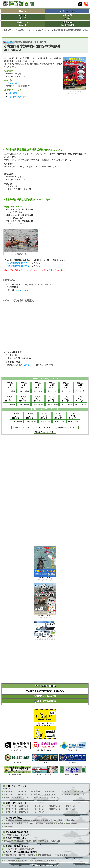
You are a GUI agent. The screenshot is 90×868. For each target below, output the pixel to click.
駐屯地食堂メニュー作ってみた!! (17, 835)
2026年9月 (36, 794)
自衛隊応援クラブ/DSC (45, 771)
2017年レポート (41, 809)
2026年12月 (80, 794)
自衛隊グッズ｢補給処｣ (73, 771)
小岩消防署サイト (15, 93)
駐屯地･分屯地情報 (27, 855)
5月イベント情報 (66, 391)
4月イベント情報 (52, 391)
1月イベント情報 (10, 391)
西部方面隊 (32, 841)
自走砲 (53, 820)
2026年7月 (8, 794)
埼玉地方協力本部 (45, 701)
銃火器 (19, 823)
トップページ (9, 861)
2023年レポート (26, 806)
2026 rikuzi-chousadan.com (46, 866)
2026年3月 (36, 791)
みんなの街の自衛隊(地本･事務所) (22, 852)
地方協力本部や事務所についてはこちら (45, 691)
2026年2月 (22, 791)
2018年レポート (26, 809)
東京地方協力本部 (45, 696)
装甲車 (27, 820)
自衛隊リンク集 (10, 855)
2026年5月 (65, 791)
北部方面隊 (44, 841)
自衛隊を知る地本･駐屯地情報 (67, 24)
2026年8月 (22, 794)
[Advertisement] (45, 122)
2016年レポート (57, 809)
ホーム (24, 11)
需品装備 (39, 823)
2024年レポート (10, 806)
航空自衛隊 (73, 758)
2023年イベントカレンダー (23, 427)
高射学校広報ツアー (28, 849)
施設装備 (49, 823)
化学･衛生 (29, 823)
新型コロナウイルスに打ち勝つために (44, 798)
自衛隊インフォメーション (15, 798)
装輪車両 (36, 820)
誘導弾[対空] (70, 820)
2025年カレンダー (17, 416)
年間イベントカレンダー (17, 786)
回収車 (19, 820)
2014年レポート (72, 809)
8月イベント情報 (24, 404)
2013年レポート (10, 812)
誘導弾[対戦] (9, 823)
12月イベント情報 (80, 404)
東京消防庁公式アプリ (19, 266)
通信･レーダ (9, 827)
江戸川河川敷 (11, 83)
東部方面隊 (8, 841)
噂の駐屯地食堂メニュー (17, 838)
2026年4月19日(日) (45, 578)
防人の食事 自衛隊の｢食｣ (17, 832)
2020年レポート (72, 806)
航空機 (45, 820)
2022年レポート (41, 806)
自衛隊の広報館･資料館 (17, 846)
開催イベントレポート (23, 24)
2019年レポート (10, 809)
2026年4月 (51, 791)
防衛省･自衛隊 (73, 746)
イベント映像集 (61, 855)
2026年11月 (65, 794)
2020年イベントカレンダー (45, 432)
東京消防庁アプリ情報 (17, 97)
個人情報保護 (37, 861)
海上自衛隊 (45, 758)
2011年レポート (41, 812)
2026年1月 (8, 791)
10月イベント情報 (52, 404)
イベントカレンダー (23, 17)
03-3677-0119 (23, 290)
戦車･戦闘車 (9, 820)
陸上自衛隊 (17, 758)
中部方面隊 (20, 841)
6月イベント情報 (80, 391)
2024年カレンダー (10, 385)
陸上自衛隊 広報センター (17, 771)
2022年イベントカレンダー (45, 427)
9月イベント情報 (38, 404)
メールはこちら (67, 11)
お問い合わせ (23, 861)
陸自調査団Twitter (17, 746)
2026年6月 (79, 791)
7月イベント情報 (10, 404)
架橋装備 (59, 823)
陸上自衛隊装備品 (67, 17)
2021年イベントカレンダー (67, 427)
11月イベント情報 (66, 404)
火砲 (60, 820)
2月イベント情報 (24, 391)
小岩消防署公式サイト (19, 263)
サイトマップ (50, 861)
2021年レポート (57, 806)
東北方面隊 (56, 841)
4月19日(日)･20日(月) (45, 637)
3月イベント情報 (38, 391)
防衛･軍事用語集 (45, 855)
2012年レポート (26, 812)
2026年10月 (51, 794)
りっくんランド (10, 849)
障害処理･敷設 (72, 823)
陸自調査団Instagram (45, 746)
